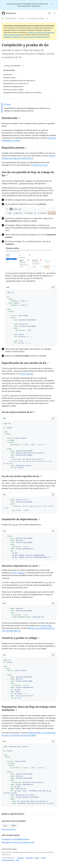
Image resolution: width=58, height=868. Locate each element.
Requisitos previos (14, 148)
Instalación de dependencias (21, 519)
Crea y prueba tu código (35, 18)
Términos (20, 858)
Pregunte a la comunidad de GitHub (15, 839)
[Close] (52, 3)
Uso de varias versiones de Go (19, 412)
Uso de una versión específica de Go (22, 476)
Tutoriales (21, 18)
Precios (43, 858)
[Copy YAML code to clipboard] (53, 287)
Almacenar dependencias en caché (21, 566)
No (13, 826)
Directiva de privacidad (9, 829)
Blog (18, 860)
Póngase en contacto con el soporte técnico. (18, 842)
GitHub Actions (10, 18)
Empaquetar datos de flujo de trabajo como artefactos (29, 708)
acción (27, 374)
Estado (37, 858)
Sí (5, 826)
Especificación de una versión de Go (25, 363)
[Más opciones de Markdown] (23, 66)
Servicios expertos (8, 860)
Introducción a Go (40, 165)
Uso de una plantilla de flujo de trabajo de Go (28, 174)
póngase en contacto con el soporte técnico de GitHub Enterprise (26, 37)
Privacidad (29, 858)
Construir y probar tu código (21, 638)
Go (47, 18)
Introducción (11, 118)
